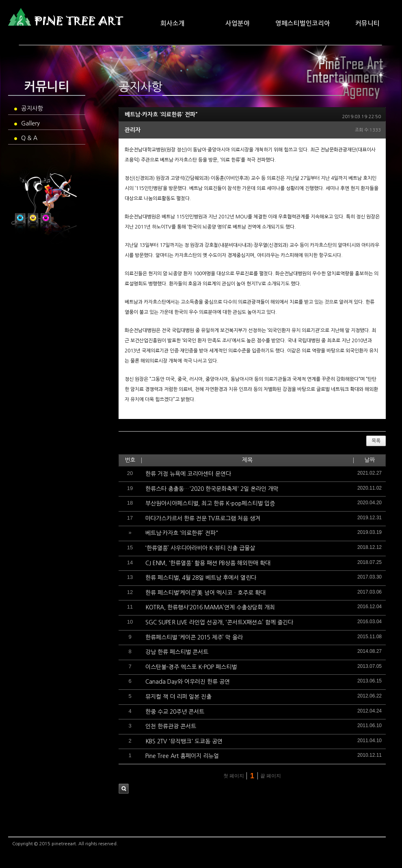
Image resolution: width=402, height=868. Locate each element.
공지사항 (29, 108)
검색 (124, 789)
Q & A (26, 138)
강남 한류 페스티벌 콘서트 (177, 652)
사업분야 (238, 23)
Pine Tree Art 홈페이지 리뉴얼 (182, 756)
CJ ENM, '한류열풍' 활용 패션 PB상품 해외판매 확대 (208, 563)
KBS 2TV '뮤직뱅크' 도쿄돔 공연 (184, 741)
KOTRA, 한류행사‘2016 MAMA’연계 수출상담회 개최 (210, 607)
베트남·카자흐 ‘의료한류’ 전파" (161, 114)
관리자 (133, 130)
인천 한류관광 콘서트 (171, 726)
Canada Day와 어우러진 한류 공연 (188, 682)
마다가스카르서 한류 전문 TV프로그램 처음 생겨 (203, 518)
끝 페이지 (271, 776)
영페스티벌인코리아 (303, 23)
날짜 (370, 460)
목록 (376, 441)
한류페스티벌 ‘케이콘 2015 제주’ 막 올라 (194, 637)
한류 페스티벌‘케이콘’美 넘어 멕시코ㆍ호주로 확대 (205, 593)
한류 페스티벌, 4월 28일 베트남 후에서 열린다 (201, 578)
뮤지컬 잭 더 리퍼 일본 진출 (178, 697)
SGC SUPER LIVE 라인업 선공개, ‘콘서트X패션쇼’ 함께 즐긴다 (219, 622)
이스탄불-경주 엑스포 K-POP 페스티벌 (191, 667)
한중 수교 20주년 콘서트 (175, 712)
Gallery (27, 123)
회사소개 (173, 23)
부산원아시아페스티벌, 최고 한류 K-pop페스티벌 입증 (210, 503)
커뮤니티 (367, 23)
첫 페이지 (233, 776)
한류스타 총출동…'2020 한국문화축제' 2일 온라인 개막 (212, 489)
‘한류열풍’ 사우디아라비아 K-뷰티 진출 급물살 (200, 548)
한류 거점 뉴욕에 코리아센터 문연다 (188, 474)
